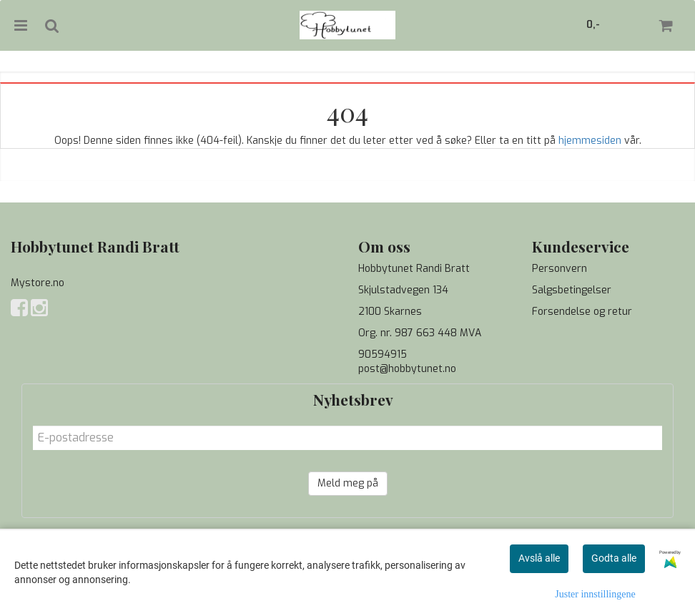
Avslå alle (539, 558)
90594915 (383, 355)
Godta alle (614, 558)
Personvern (560, 269)
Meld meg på (348, 483)
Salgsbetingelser (572, 290)
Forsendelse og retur (582, 312)
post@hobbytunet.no (407, 369)
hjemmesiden (590, 141)
